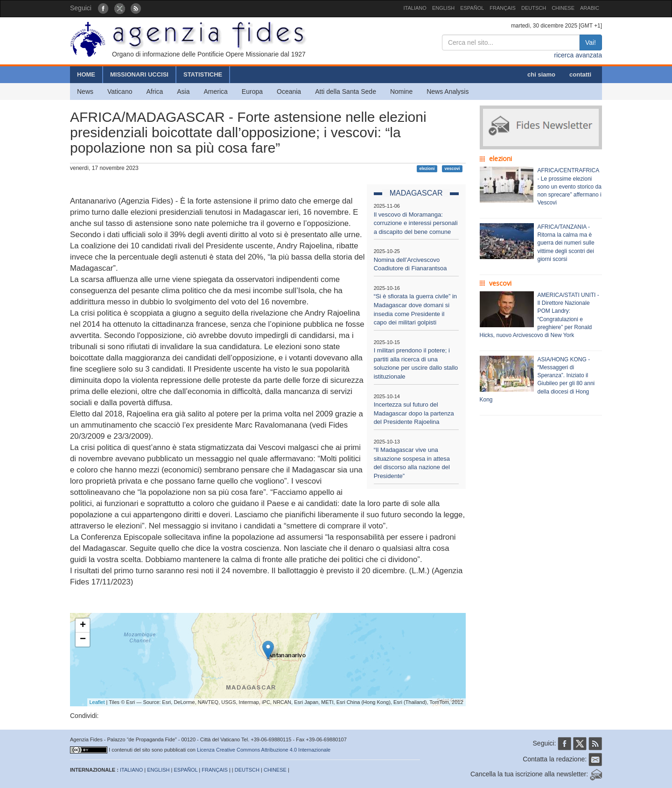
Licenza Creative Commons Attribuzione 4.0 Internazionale (264, 750)
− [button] (83, 640)
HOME (86, 74)
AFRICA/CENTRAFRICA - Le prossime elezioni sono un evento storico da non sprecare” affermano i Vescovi (570, 186)
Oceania (289, 91)
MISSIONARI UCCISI (139, 74)
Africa (154, 91)
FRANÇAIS (503, 8)
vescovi (452, 169)
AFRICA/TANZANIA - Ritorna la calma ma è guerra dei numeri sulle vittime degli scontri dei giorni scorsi (566, 243)
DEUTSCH (534, 8)
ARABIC (590, 8)
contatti (580, 74)
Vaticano (120, 91)
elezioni (427, 169)
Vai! (591, 42)
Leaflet (97, 702)
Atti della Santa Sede (346, 91)
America (216, 91)
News (85, 91)
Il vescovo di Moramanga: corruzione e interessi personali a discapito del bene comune (416, 223)
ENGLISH (443, 8)
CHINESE (563, 8)
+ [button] (83, 626)
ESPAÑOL (472, 8)
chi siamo (541, 74)
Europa (252, 91)
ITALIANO (415, 8)
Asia (183, 91)
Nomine (401, 91)
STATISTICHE (203, 74)
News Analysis (448, 91)
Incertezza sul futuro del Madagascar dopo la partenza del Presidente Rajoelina (414, 413)
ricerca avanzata (578, 55)
